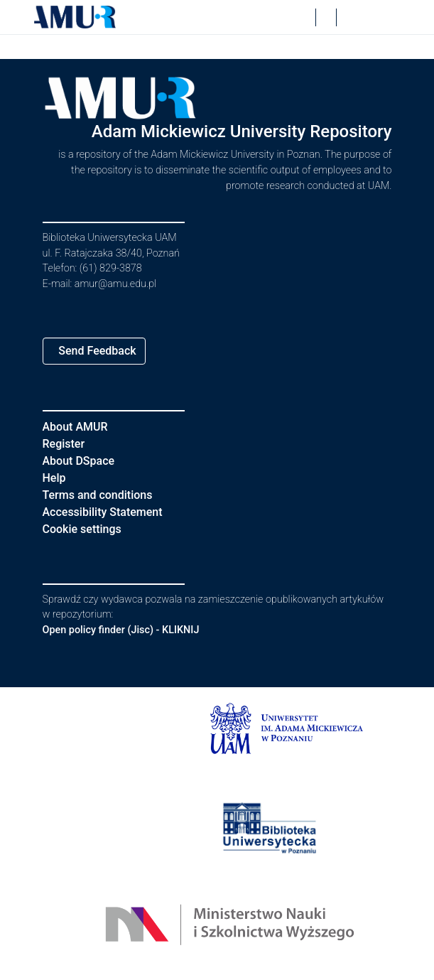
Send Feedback (102, 351)
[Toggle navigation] (381, 17)
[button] (75, 17)
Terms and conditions (104, 495)
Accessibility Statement (111, 512)
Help (55, 478)
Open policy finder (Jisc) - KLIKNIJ (129, 630)
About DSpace (83, 461)
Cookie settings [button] (87, 529)
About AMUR (77, 427)
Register (67, 444)
